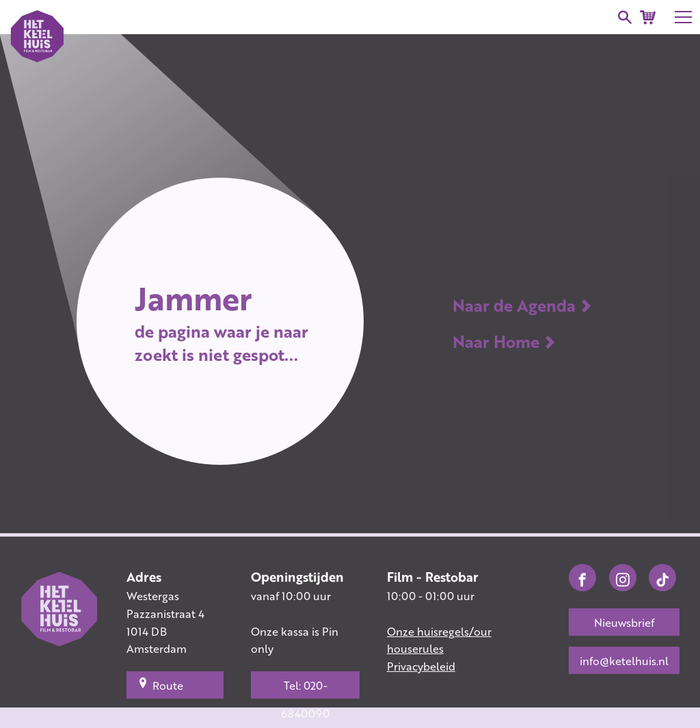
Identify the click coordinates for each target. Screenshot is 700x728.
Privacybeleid (421, 666)
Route (160, 685)
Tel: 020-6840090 (305, 688)
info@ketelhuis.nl (624, 661)
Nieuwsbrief (624, 622)
